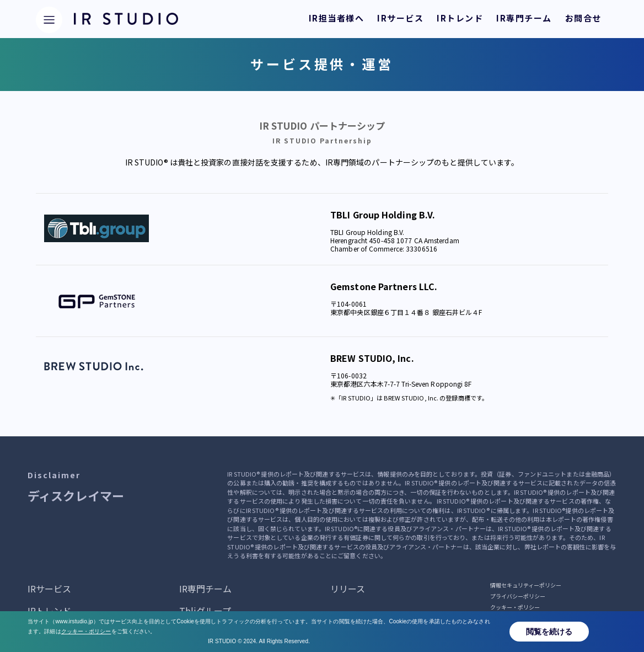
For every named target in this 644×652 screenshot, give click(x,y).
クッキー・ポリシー (515, 607)
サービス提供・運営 (515, 618)
